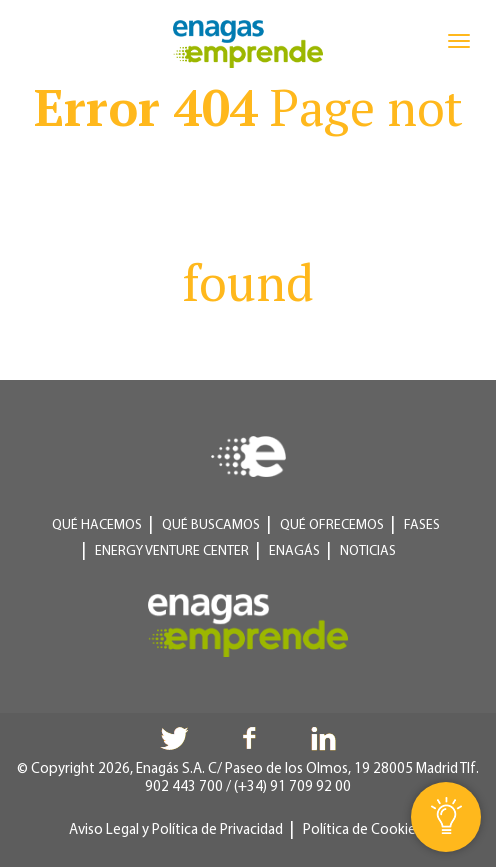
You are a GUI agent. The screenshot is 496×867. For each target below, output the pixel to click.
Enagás (294, 551)
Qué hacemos (97, 525)
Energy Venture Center (172, 551)
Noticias (368, 551)
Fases (422, 525)
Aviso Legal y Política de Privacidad (176, 830)
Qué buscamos (211, 525)
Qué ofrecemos (332, 525)
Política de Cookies (362, 830)
